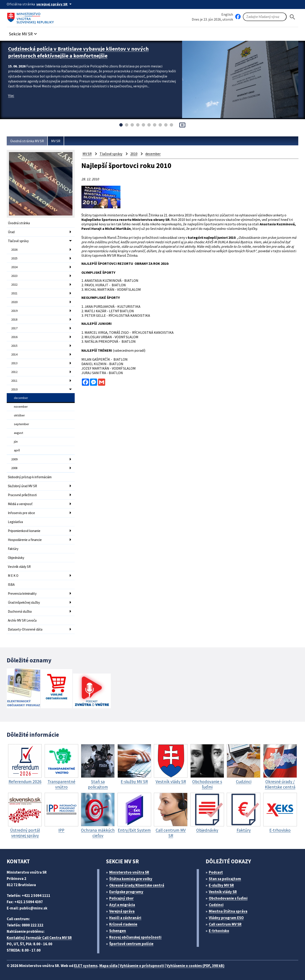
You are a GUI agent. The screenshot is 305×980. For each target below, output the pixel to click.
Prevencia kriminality (22, 593)
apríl (17, 450)
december (21, 398)
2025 (14, 258)
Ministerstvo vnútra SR (129, 872)
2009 (14, 459)
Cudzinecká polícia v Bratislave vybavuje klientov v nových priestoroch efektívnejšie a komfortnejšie (78, 52)
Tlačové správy (18, 241)
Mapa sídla (108, 966)
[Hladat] (292, 17)
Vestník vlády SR (19, 567)
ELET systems (86, 966)
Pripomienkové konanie (24, 531)
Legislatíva (15, 522)
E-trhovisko (219, 931)
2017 (14, 328)
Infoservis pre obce (21, 513)
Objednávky (16, 558)
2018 (14, 319)
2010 (14, 389)
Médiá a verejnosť (20, 504)
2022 (14, 284)
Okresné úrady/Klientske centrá (137, 885)
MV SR (56, 141)
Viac (11, 95)
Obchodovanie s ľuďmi (228, 898)
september (22, 424)
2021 (14, 293)
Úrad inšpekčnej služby (24, 602)
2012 (14, 372)
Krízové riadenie (123, 924)
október (19, 415)
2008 (14, 468)
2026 (14, 250)
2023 (14, 276)
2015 (14, 346)
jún (16, 442)
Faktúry (13, 549)
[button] (24, 33)
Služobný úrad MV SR (22, 486)
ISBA (11, 585)
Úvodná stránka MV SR (27, 141)
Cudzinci (216, 905)
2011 (14, 381)
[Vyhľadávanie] (265, 17)
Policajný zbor (121, 898)
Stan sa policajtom (225, 879)
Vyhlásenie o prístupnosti (142, 966)
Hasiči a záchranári (125, 918)
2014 (14, 354)
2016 (14, 337)
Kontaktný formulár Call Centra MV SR (39, 938)
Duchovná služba (20, 611)
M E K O (13, 576)
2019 (14, 311)
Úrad (11, 232)
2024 (14, 267)
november (21, 407)
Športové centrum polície (131, 944)
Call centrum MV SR (225, 924)
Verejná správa (122, 911)
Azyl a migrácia (122, 905)
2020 (14, 302)
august (19, 433)
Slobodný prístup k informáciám (30, 477)
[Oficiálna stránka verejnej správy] (55, 4)
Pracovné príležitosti (22, 495)
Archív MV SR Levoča (22, 620)
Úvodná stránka (19, 223)
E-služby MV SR (221, 885)
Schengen (118, 931)
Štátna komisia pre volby (131, 879)
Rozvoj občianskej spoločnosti (135, 937)
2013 (14, 363)
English (227, 14)
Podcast (216, 872)
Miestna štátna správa (228, 911)
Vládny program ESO (226, 918)
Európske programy (126, 892)
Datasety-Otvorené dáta (25, 629)
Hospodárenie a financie (25, 540)
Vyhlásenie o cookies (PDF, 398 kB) (195, 966)
